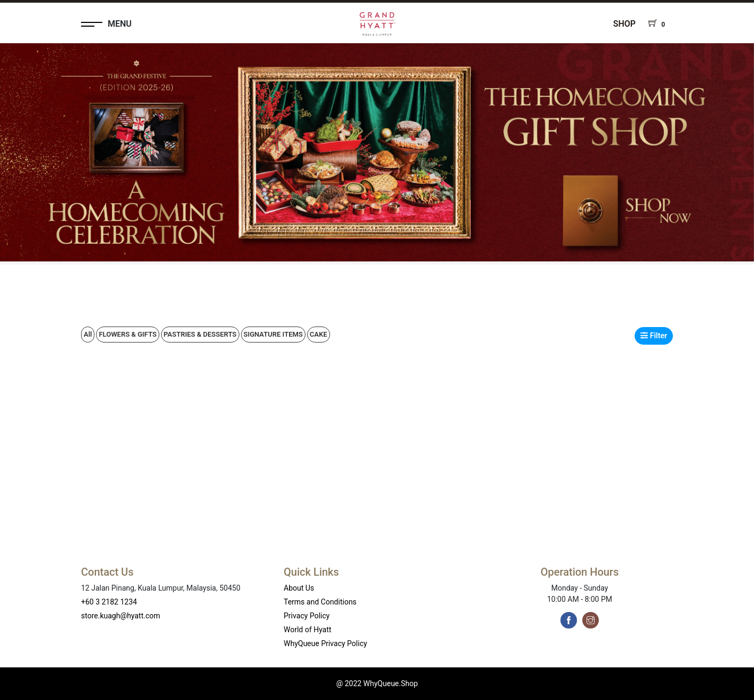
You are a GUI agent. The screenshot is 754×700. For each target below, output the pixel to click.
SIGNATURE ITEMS (273, 334)
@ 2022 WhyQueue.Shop (377, 683)
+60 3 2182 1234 (109, 602)
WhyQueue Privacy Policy (325, 643)
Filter (654, 336)
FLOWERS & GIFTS (127, 334)
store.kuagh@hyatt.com (121, 616)
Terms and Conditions (320, 602)
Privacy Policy (307, 616)
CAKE (319, 334)
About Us (299, 588)
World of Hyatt (307, 630)
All (88, 334)
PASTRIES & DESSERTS (200, 334)
